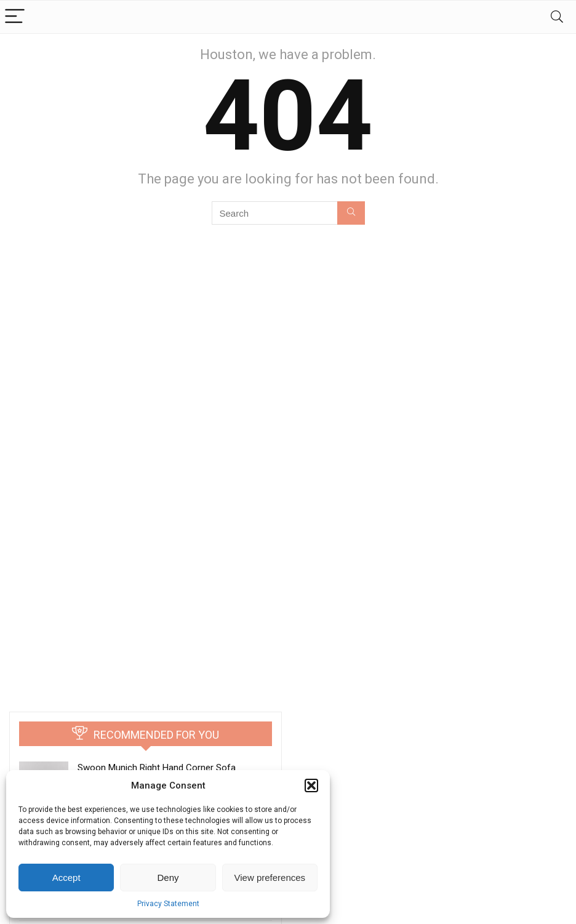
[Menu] (15, 17)
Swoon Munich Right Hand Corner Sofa (157, 768)
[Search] (557, 17)
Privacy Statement (168, 904)
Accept (66, 878)
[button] (311, 785)
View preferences (270, 878)
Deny (168, 878)
